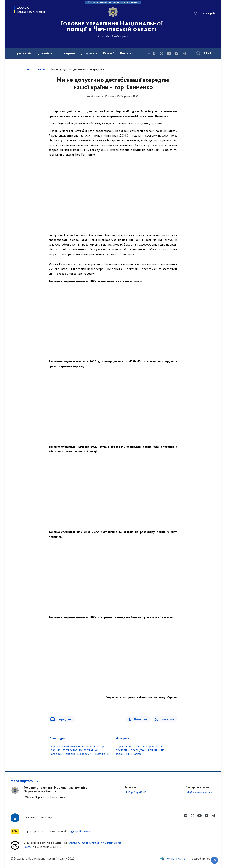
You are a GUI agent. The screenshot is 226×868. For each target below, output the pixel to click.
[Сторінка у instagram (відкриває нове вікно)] (177, 53)
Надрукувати (63, 719)
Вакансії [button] (109, 53)
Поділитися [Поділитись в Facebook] (142, 719)
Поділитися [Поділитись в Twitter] (167, 719)
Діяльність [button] (45, 53)
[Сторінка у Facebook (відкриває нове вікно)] (154, 53)
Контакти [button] (127, 53)
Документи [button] (89, 53)
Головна (26, 69)
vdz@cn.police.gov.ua (199, 793)
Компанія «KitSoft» (178, 859)
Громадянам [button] (67, 53)
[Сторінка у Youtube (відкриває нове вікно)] (169, 53)
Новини (41, 69)
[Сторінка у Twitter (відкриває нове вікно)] (162, 53)
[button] (25, 781)
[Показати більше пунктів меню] (149, 53)
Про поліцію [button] (24, 53)
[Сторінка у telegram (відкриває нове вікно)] (184, 53)
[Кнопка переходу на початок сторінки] (213, 860)
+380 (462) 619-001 (136, 793)
